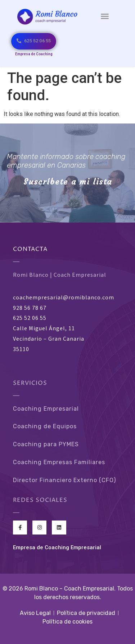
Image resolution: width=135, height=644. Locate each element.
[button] (105, 16)
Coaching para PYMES (46, 444)
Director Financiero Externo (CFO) (64, 480)
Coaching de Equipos (45, 426)
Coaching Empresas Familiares (59, 462)
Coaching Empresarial (46, 409)
